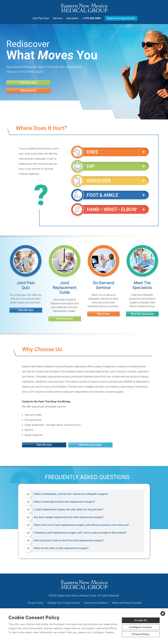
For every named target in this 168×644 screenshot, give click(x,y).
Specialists (72, 18)
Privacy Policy (36, 603)
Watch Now (103, 314)
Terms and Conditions (96, 603)
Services (58, 18)
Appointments (28, 90)
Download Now (65, 319)
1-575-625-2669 (92, 18)
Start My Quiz (26, 310)
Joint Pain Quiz (41, 18)
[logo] (84, 8)
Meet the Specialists (142, 314)
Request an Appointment (121, 18)
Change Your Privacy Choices (64, 603)
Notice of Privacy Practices (127, 603)
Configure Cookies (141, 627)
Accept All (141, 620)
